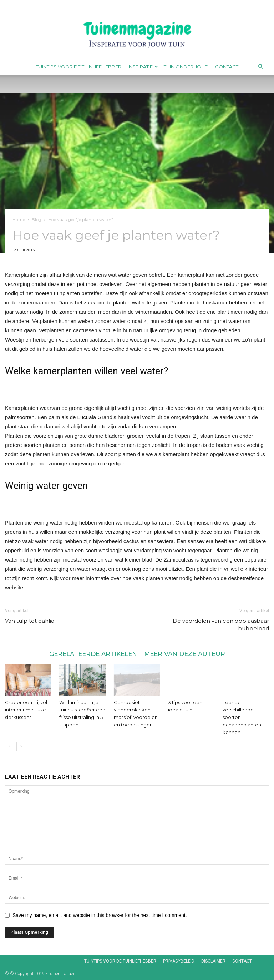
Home (19, 220)
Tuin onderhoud (186, 67)
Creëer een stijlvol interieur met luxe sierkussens (26, 710)
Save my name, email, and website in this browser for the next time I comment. (100, 915)
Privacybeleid (179, 961)
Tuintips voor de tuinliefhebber (79, 67)
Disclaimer (213, 961)
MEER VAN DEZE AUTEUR (185, 654)
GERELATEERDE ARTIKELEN (93, 654)
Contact (227, 67)
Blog (37, 220)
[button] (260, 67)
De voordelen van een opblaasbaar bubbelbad (221, 625)
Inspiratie (143, 67)
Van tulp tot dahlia (30, 621)
